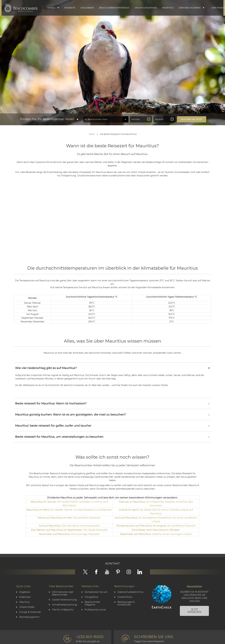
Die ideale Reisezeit (69, 529)
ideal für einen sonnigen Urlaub (156, 533)
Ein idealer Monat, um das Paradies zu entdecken (69, 509)
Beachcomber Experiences (114, 8)
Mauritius (168, 8)
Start (92, 134)
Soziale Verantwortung (64, 599)
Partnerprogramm (29, 616)
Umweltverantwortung (65, 604)
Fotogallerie (91, 596)
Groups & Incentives (146, 8)
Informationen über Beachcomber (63, 593)
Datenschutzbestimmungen (130, 591)
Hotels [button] (51, 8)
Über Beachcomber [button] (190, 8)
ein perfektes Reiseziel (156, 525)
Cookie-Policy (125, 596)
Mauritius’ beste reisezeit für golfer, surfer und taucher (53, 425)
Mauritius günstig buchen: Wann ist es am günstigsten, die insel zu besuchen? (70, 414)
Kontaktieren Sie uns (96, 591)
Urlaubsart (87, 8)
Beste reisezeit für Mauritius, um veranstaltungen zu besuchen (59, 436)
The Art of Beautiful (63, 609)
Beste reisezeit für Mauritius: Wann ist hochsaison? (51, 403)
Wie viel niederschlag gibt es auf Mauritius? (46, 367)
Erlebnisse (25, 596)
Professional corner (95, 609)
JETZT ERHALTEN (194, 610)
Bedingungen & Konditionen (126, 603)
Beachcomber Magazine (92, 603)
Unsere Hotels (27, 606)
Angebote (70, 8)
